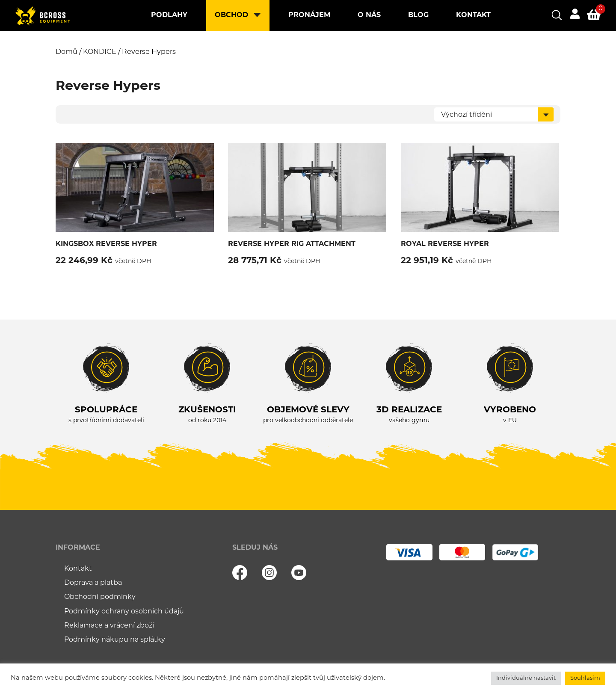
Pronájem (309, 15)
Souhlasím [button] (585, 678)
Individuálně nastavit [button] (526, 678)
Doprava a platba (93, 583)
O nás (369, 15)
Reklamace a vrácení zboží (109, 626)
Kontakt (473, 15)
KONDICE (100, 52)
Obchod (231, 15)
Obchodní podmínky (100, 597)
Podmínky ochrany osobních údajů (124, 612)
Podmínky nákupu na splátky (115, 640)
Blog (418, 15)
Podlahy (169, 15)
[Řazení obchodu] (494, 114)
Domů (67, 52)
